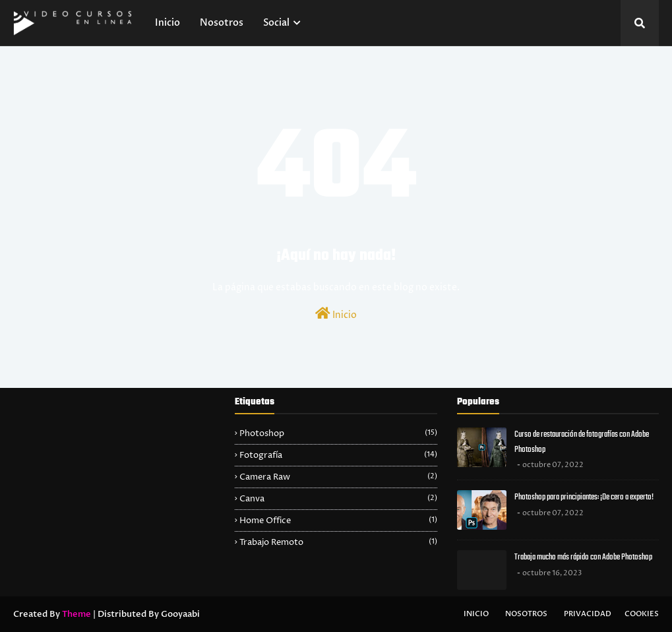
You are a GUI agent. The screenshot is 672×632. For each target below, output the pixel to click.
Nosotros (526, 614)
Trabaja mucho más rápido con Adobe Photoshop (583, 557)
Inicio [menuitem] (168, 23)
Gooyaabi (180, 614)
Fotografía (338, 455)
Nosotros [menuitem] (222, 23)
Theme (76, 614)
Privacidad (588, 614)
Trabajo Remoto (338, 542)
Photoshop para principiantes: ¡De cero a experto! (584, 497)
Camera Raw (338, 477)
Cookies (642, 614)
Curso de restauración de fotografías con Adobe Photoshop (582, 442)
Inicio (336, 314)
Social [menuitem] (276, 23)
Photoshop (338, 433)
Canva (338, 499)
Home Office (338, 521)
